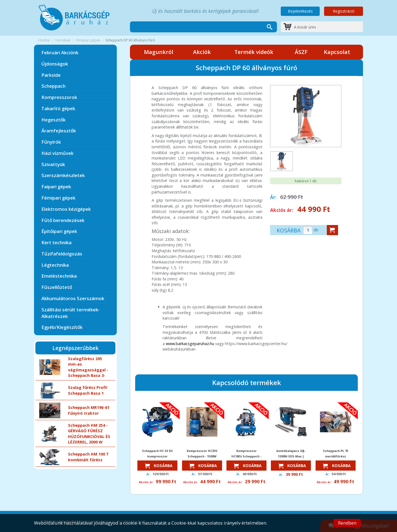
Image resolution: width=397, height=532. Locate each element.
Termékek (63, 40)
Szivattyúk (53, 164)
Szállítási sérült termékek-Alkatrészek (71, 313)
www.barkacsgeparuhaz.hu (190, 344)
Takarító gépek (58, 108)
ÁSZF (301, 52)
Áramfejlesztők (59, 131)
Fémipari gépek (88, 40)
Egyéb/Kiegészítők (62, 327)
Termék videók (254, 52)
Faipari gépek (56, 187)
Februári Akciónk (60, 52)
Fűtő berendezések (63, 220)
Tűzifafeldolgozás (62, 254)
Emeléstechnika (59, 276)
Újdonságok (55, 64)
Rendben (347, 523)
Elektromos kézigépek (66, 209)
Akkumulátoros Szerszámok (73, 298)
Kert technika (56, 242)
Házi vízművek (57, 153)
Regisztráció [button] (344, 11)
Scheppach (53, 86)
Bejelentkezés (300, 11)
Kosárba (157, 466)
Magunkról (159, 52)
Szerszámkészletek (63, 175)
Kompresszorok (59, 97)
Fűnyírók (51, 142)
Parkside (51, 75)
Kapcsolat (337, 52)
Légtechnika (55, 265)
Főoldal (44, 40)
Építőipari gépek (59, 231)
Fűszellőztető (57, 287)
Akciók (202, 52)
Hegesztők (53, 120)
